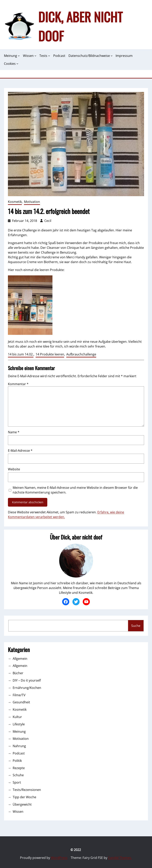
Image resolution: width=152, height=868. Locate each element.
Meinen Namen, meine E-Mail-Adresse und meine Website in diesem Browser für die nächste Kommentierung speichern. (75, 490)
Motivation (32, 202)
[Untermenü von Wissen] (35, 56)
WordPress (59, 858)
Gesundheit (21, 702)
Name (14, 432)
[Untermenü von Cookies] (17, 64)
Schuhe (18, 775)
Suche (136, 626)
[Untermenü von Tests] (49, 56)
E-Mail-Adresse (20, 451)
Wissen (18, 812)
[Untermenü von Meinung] (19, 56)
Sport (17, 782)
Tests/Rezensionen (27, 790)
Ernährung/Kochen (27, 688)
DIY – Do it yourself (27, 680)
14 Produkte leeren (50, 354)
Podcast (19, 753)
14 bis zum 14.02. (21, 354)
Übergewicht (22, 804)
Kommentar (18, 384)
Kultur (17, 717)
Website (14, 469)
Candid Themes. (120, 858)
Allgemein (20, 659)
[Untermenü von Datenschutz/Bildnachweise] (112, 56)
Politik (17, 761)
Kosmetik (15, 202)
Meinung (19, 731)
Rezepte (19, 768)
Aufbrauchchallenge (81, 354)
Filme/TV (19, 695)
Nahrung (19, 746)
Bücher (18, 673)
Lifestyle (19, 724)
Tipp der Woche (24, 797)
